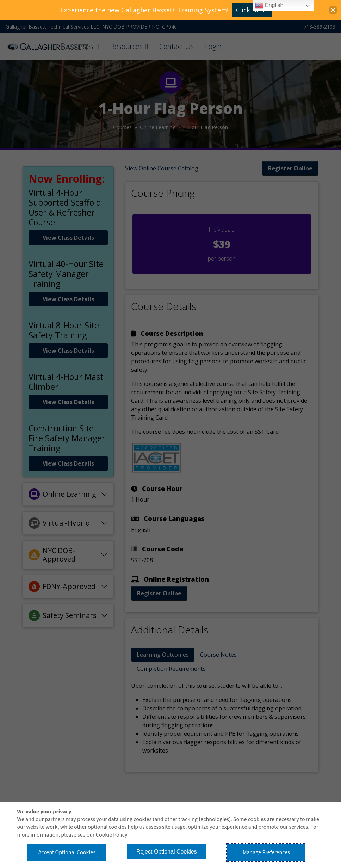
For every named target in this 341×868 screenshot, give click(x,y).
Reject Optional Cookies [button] (167, 852)
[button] (333, 10)
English (269, 6)
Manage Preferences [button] (266, 852)
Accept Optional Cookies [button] (67, 852)
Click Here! (252, 10)
